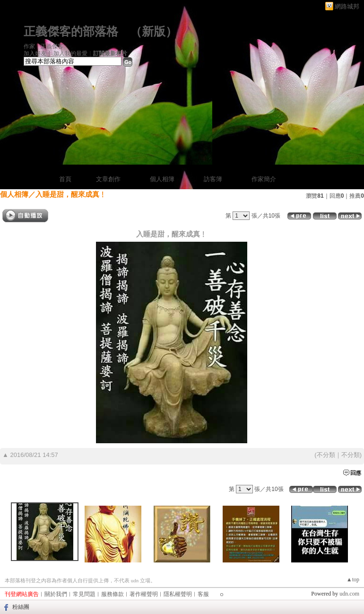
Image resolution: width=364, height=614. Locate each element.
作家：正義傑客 (43, 46)
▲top (353, 579)
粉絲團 (21, 607)
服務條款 (113, 594)
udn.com (349, 594)
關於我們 (56, 594)
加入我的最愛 (70, 53)
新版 (154, 31)
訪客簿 (213, 179)
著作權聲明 (144, 594)
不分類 (326, 455)
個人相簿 (162, 179)
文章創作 (108, 179)
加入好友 (35, 53)
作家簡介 (264, 179)
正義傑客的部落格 (71, 31)
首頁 (65, 179)
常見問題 (84, 594)
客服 (203, 594)
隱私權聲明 (178, 594)
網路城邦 (347, 6)
